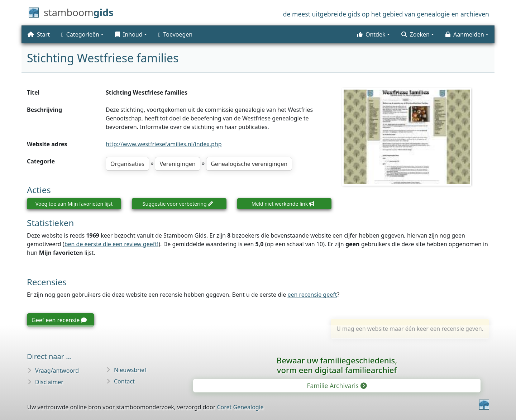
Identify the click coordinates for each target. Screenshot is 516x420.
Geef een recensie (59, 320)
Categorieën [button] (80, 34)
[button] (131, 34)
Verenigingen (177, 164)
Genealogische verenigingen (249, 164)
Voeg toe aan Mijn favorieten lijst (74, 204)
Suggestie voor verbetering (178, 204)
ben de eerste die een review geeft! (112, 244)
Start (39, 34)
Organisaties (127, 164)
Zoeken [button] (415, 34)
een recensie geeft (312, 295)
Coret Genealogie (240, 407)
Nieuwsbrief (130, 370)
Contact (124, 381)
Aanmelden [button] (465, 34)
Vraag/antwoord (57, 371)
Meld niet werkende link (283, 204)
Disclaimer (49, 382)
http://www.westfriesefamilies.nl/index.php (164, 144)
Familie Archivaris (336, 386)
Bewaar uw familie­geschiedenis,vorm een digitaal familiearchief (337, 365)
